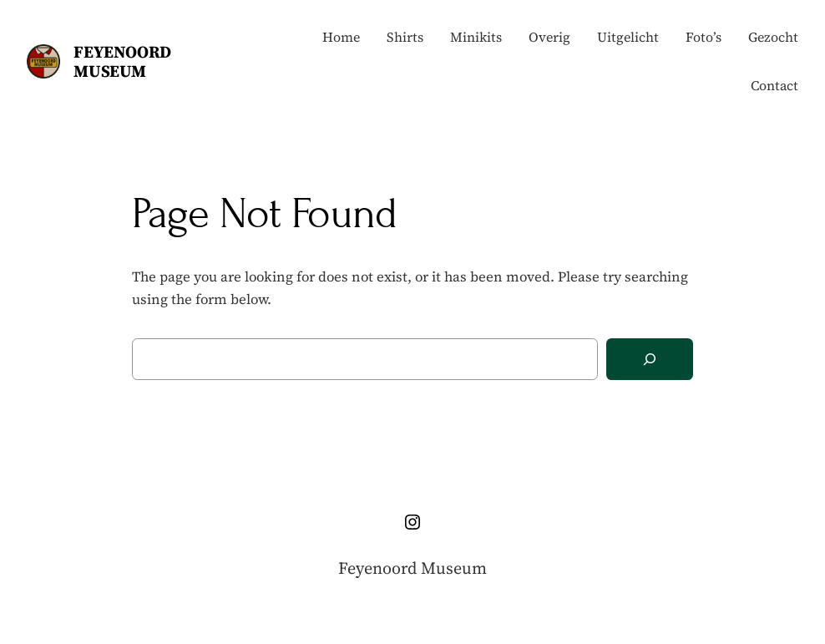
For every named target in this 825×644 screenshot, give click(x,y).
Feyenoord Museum (122, 61)
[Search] (650, 360)
